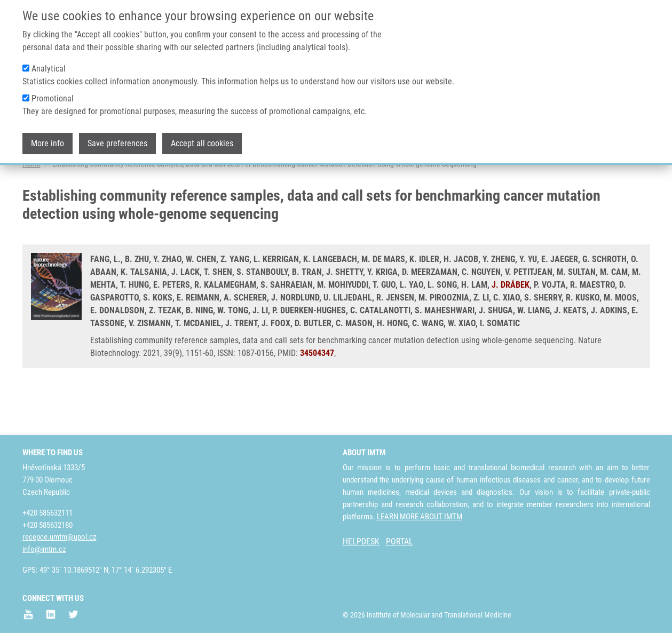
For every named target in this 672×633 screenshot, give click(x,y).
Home (31, 205)
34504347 (317, 394)
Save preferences (117, 140)
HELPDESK (361, 541)
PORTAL (400, 541)
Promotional (53, 95)
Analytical (49, 65)
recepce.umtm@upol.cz (60, 537)
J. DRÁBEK (511, 326)
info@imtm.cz (44, 549)
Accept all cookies (202, 140)
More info (48, 140)
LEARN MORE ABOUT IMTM (420, 517)
